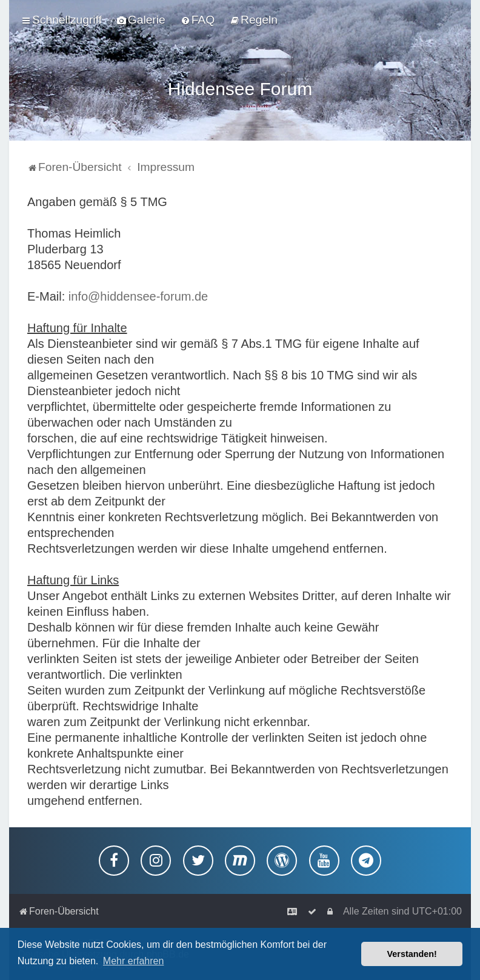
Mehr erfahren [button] (134, 961)
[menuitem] (141, 19)
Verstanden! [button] (412, 954)
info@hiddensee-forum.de (138, 293)
